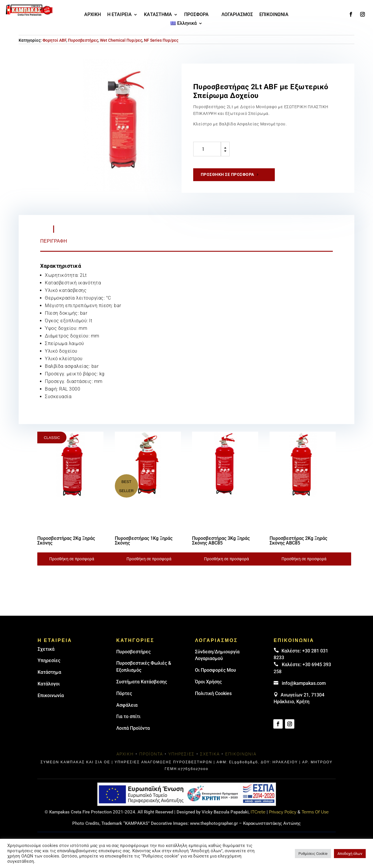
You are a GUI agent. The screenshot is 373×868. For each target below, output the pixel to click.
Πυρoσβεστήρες (133, 652)
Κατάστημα (49, 672)
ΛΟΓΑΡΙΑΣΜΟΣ (237, 15)
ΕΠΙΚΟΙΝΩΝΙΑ (274, 15)
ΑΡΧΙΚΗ (93, 15)
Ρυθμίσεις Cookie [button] (313, 854)
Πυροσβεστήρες (83, 40)
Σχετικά (46, 649)
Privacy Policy (283, 812)
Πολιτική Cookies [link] (213, 693)
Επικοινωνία (51, 695)
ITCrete (258, 812)
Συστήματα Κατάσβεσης (142, 682)
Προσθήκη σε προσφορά (227, 174)
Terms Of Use (315, 812)
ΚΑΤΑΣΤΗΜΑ (158, 15)
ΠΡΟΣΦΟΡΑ (196, 15)
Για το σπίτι (128, 716)
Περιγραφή (54, 241)
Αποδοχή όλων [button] (350, 854)
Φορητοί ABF (54, 40)
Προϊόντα (151, 754)
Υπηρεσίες (49, 660)
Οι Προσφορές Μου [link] (215, 670)
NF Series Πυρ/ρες (161, 40)
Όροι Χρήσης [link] (208, 682)
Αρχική (125, 754)
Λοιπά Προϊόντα (133, 728)
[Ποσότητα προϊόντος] (207, 149)
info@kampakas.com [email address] (304, 683)
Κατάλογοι (49, 684)
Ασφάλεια (127, 705)
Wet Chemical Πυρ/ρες (121, 40)
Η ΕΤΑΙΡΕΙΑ (119, 15)
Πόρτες (124, 693)
